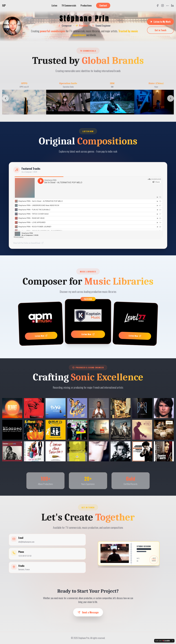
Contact (103, 5)
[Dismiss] (173, 641)
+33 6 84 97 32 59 (25, 556)
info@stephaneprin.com (26, 542)
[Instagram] (163, 5)
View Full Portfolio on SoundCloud (28, 243)
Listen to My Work (160, 22)
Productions (86, 5)
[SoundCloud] (167, 5)
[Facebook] (158, 5)
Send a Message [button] (88, 612)
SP (4, 5)
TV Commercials (69, 5)
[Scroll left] (5, 98)
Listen (54, 5)
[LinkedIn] (172, 5)
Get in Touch (160, 30)
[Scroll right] (170, 98)
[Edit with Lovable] (163, 641)
